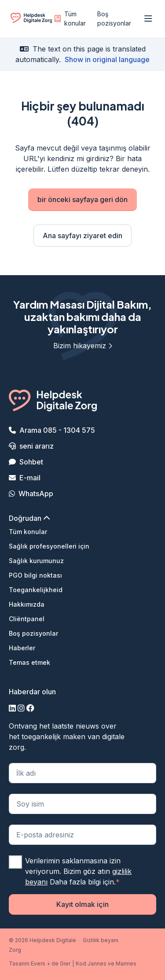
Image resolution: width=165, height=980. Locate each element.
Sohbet (31, 462)
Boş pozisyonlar (114, 18)
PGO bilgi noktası (35, 575)
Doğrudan (29, 518)
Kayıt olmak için (82, 904)
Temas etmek (29, 662)
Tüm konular (70, 18)
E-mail (30, 478)
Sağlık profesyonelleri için (49, 546)
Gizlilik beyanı (101, 940)
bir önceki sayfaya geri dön (82, 199)
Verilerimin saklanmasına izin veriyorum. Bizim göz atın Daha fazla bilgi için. (78, 871)
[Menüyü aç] (148, 19)
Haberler (22, 648)
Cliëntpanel (27, 619)
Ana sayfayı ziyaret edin (82, 236)
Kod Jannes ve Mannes (106, 963)
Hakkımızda (27, 604)
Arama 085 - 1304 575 (57, 430)
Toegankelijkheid (36, 590)
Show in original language (107, 59)
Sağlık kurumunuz (36, 561)
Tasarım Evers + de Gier (40, 963)
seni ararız (37, 446)
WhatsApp (36, 494)
